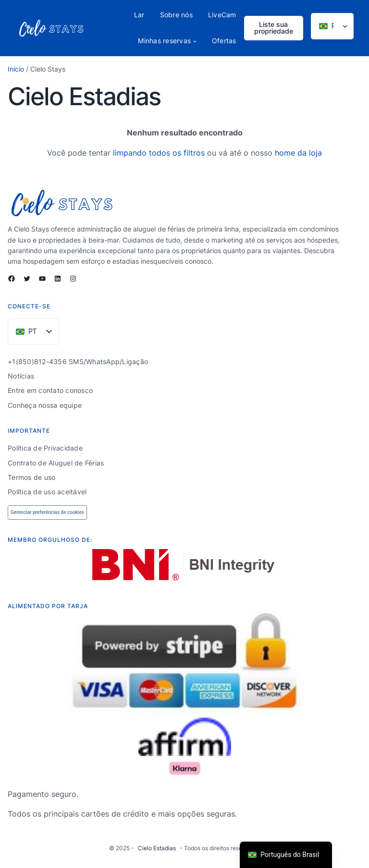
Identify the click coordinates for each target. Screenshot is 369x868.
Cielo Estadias (157, 848)
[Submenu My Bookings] (195, 41)
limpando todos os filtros (159, 153)
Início (16, 69)
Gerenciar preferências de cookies (47, 512)
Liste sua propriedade (274, 28)
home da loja (298, 153)
